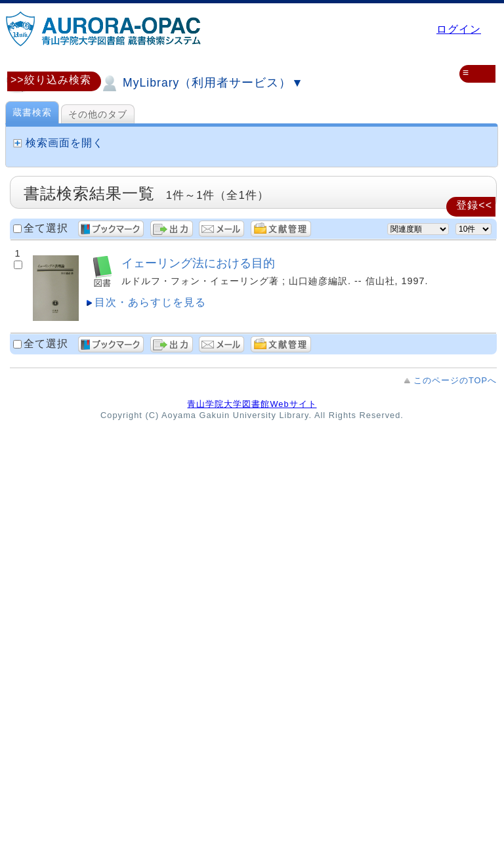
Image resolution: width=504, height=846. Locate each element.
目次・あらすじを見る (150, 302)
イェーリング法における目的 (198, 263)
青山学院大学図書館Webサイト (252, 404)
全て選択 (46, 228)
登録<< (474, 205)
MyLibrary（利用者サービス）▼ (201, 83)
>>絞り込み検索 (51, 80)
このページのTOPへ (455, 380)
